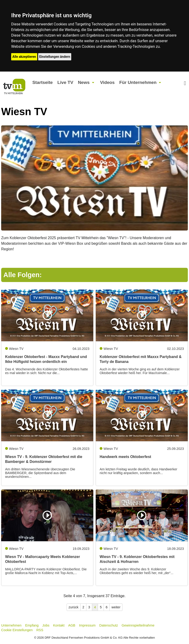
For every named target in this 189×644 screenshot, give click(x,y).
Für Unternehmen (138, 82)
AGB (72, 625)
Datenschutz (109, 625)
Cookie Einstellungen (17, 630)
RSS (40, 630)
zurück (74, 607)
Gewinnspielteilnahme (138, 625)
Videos (107, 82)
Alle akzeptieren (24, 57)
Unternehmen (11, 625)
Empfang (32, 625)
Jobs (46, 625)
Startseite (42, 82)
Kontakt (59, 625)
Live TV (65, 82)
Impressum (87, 625)
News (84, 82)
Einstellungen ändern (55, 57)
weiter (116, 607)
